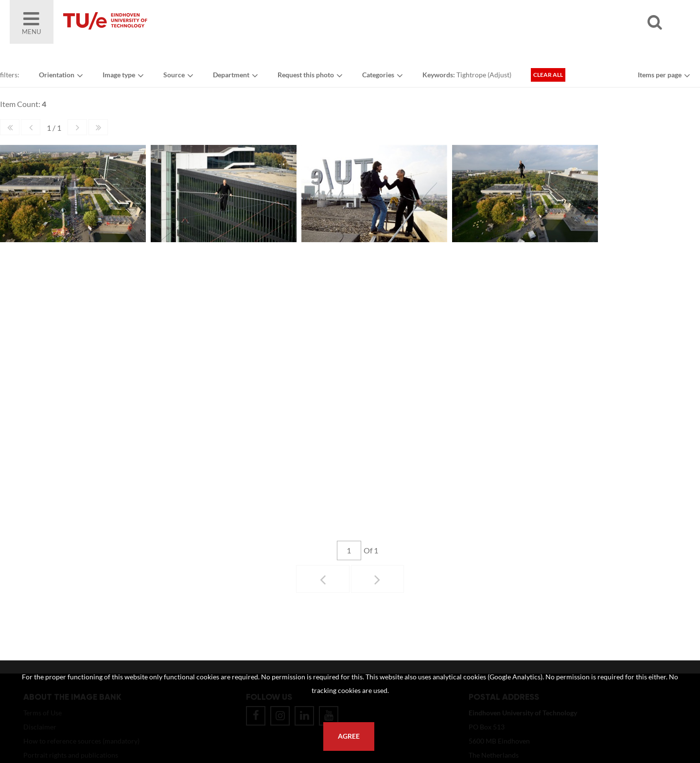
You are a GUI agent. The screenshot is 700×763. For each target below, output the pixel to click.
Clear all (548, 75)
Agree (349, 736)
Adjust (499, 75)
